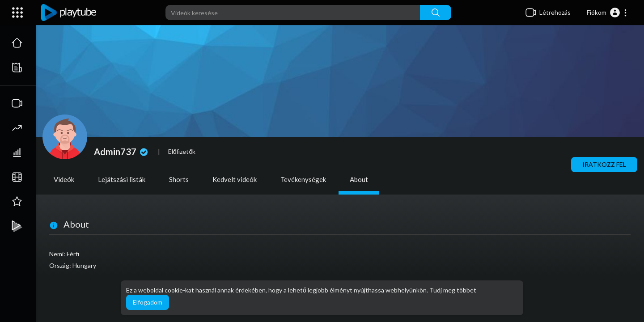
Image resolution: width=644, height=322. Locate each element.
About (359, 179)
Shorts (179, 179)
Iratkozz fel (604, 164)
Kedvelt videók (235, 179)
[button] (607, 13)
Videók (64, 179)
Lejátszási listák (122, 179)
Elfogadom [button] (148, 302)
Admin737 (122, 152)
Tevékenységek (303, 179)
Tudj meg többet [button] (453, 290)
